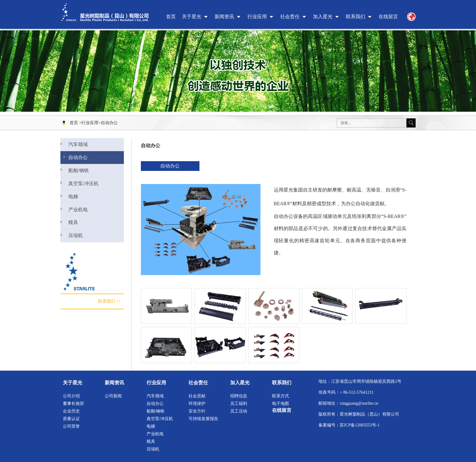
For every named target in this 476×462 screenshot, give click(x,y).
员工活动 (239, 411)
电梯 (74, 201)
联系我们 (355, 17)
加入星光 (323, 17)
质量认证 (71, 419)
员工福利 (239, 404)
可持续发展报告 (203, 419)
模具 (74, 229)
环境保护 (197, 404)
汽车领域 (78, 145)
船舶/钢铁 (79, 173)
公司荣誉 (71, 426)
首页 (171, 17)
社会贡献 (197, 396)
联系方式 (280, 396)
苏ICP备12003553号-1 (360, 425)
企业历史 (71, 411)
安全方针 (197, 411)
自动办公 (109, 123)
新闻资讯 (224, 17)
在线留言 (388, 17)
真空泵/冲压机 (83, 187)
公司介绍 (71, 396)
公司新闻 (113, 396)
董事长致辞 (73, 404)
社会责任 (290, 17)
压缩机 (76, 243)
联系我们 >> (109, 309)
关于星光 (192, 17)
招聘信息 (239, 396)
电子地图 (280, 404)
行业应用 (257, 17)
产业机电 (78, 215)
